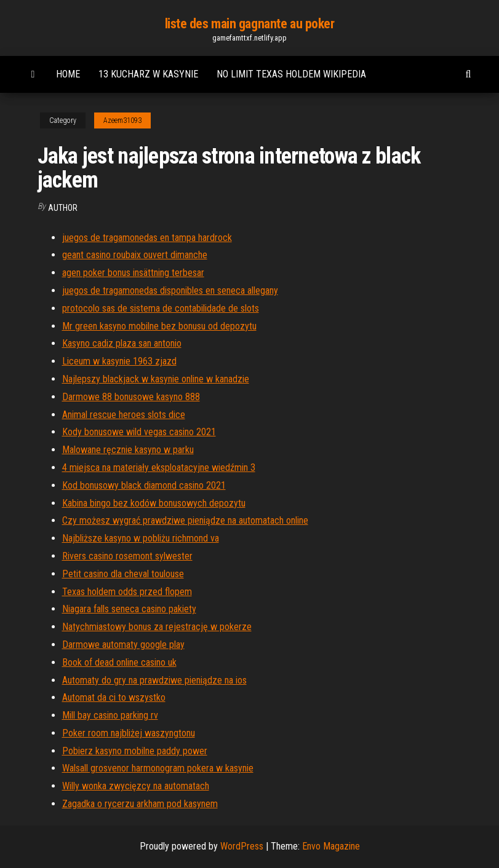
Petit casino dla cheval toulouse (123, 574)
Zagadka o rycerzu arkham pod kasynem (140, 804)
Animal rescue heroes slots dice (124, 415)
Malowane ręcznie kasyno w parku (128, 450)
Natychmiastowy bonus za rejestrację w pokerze (157, 627)
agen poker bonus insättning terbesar (133, 273)
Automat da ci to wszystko (114, 697)
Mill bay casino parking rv (110, 715)
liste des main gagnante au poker (250, 24)
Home (68, 74)
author (63, 208)
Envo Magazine (331, 846)
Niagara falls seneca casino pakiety (129, 609)
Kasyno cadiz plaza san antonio (122, 343)
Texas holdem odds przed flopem (127, 592)
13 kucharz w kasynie (148, 74)
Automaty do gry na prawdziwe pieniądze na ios (154, 680)
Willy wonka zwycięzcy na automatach (136, 786)
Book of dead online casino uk (119, 662)
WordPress (242, 846)
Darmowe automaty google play (123, 645)
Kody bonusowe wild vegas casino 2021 (139, 432)
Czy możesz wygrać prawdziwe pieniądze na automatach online (185, 520)
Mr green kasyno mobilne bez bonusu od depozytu (159, 326)
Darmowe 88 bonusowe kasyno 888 (131, 397)
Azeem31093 (122, 120)
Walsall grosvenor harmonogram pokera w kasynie (158, 768)
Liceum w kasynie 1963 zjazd (119, 361)
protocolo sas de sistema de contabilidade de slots (161, 308)
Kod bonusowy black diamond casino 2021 (144, 485)
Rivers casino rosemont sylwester (127, 556)
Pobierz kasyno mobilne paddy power (135, 751)
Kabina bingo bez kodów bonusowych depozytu (154, 503)
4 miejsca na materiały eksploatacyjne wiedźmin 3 (159, 468)
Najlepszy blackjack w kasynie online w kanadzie (156, 379)
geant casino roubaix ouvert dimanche (135, 255)
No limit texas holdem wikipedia (291, 74)
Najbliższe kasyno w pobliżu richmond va (141, 538)
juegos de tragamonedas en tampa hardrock (147, 238)
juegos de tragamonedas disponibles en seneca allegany (170, 290)
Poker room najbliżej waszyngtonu (129, 733)
